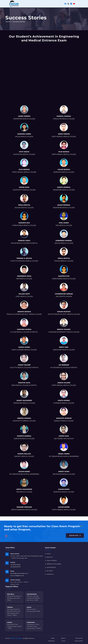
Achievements (51, 567)
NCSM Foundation (16, 638)
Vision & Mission (52, 560)
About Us (50, 557)
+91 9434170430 (15, 565)
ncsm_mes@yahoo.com (17, 576)
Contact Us (50, 574)
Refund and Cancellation (79, 640)
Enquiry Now (75, 535)
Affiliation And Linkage (54, 564)
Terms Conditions (51, 640)
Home (8, 22)
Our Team (50, 571)
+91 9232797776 (15, 567)
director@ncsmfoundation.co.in (19, 573)
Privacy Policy (63, 640)
